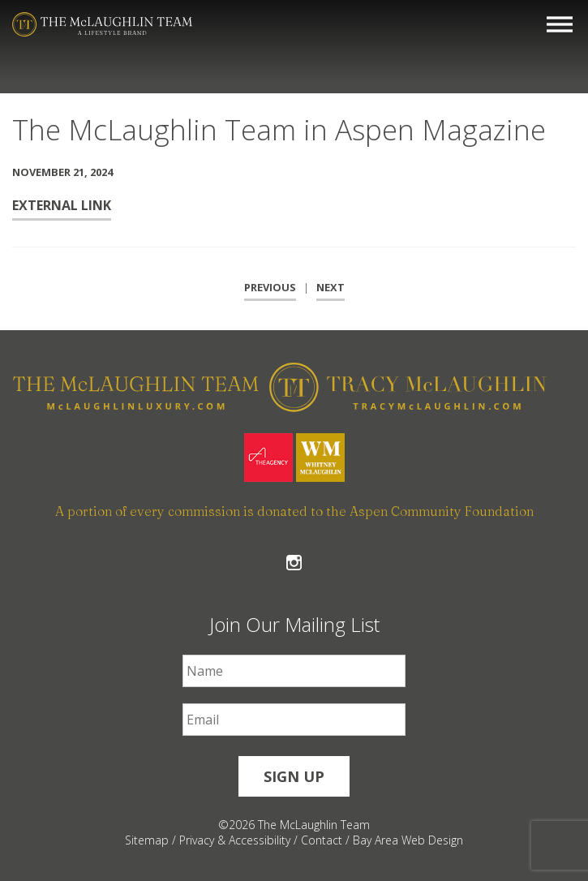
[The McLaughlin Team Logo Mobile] (102, 24)
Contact (322, 840)
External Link (62, 205)
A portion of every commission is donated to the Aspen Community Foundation (294, 511)
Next (330, 287)
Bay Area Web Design (408, 840)
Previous (270, 287)
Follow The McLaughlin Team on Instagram (294, 563)
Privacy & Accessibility (235, 840)
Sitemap (147, 840)
